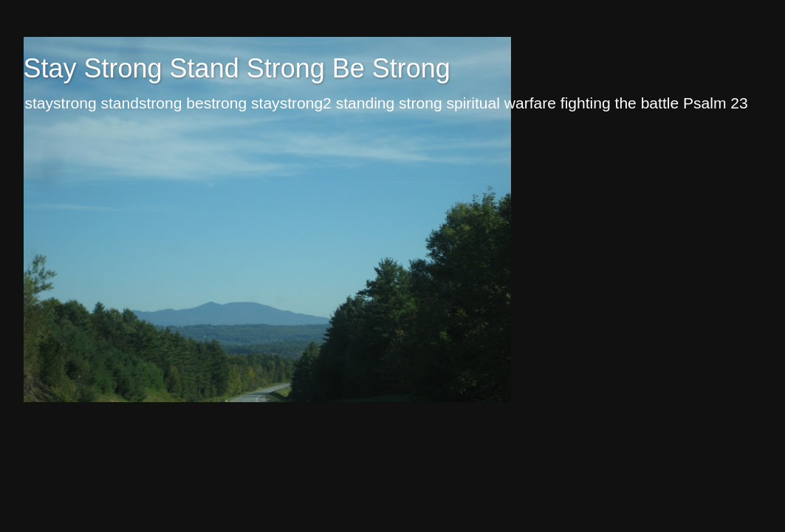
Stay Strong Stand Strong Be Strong (237, 68)
